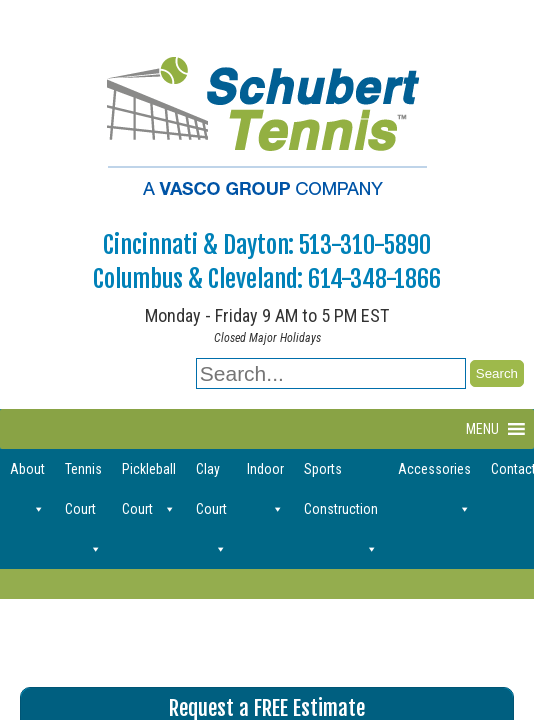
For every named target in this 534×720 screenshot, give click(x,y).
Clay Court (211, 475)
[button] (482, 429)
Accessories (434, 475)
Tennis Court (83, 475)
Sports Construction (341, 475)
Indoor (265, 475)
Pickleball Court (149, 475)
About (27, 475)
